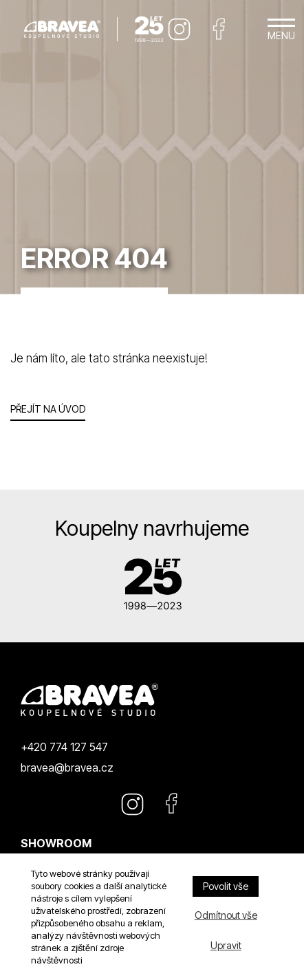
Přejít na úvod (48, 409)
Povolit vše (226, 886)
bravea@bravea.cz (67, 767)
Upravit (226, 945)
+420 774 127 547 (64, 747)
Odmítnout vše (226, 915)
